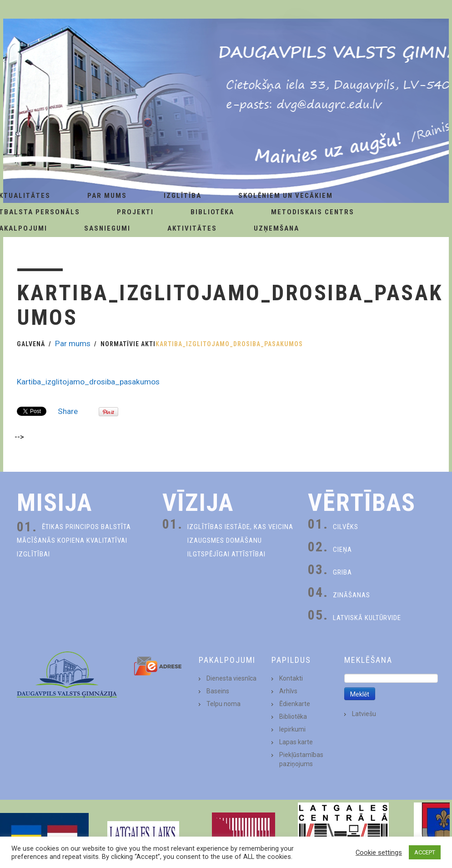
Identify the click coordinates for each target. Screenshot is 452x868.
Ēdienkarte (295, 704)
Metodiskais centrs (313, 212)
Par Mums (107, 196)
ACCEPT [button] (425, 852)
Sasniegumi (107, 228)
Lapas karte (296, 742)
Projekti (135, 212)
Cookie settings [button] (379, 853)
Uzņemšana (276, 228)
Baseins (218, 691)
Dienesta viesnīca (231, 678)
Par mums (73, 343)
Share (68, 411)
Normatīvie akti (128, 344)
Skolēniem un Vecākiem (286, 196)
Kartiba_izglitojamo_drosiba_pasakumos (88, 382)
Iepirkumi (292, 729)
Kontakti (291, 678)
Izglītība (183, 196)
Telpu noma (223, 704)
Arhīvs (288, 691)
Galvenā (31, 344)
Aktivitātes (192, 228)
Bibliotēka (212, 212)
